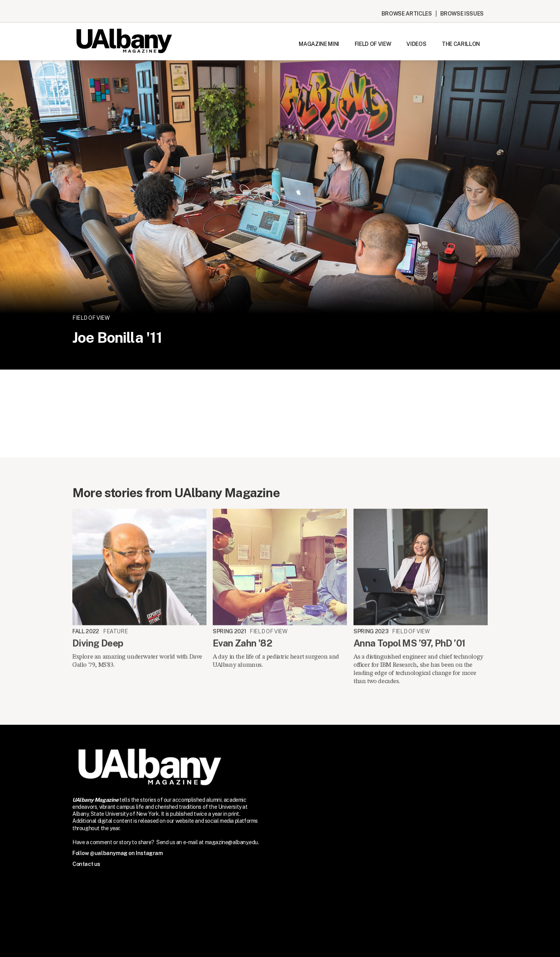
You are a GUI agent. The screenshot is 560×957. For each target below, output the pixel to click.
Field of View (373, 44)
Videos (416, 44)
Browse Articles (407, 14)
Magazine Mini (319, 44)
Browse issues (462, 14)
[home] (124, 41)
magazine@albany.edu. (232, 842)
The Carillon (461, 44)
